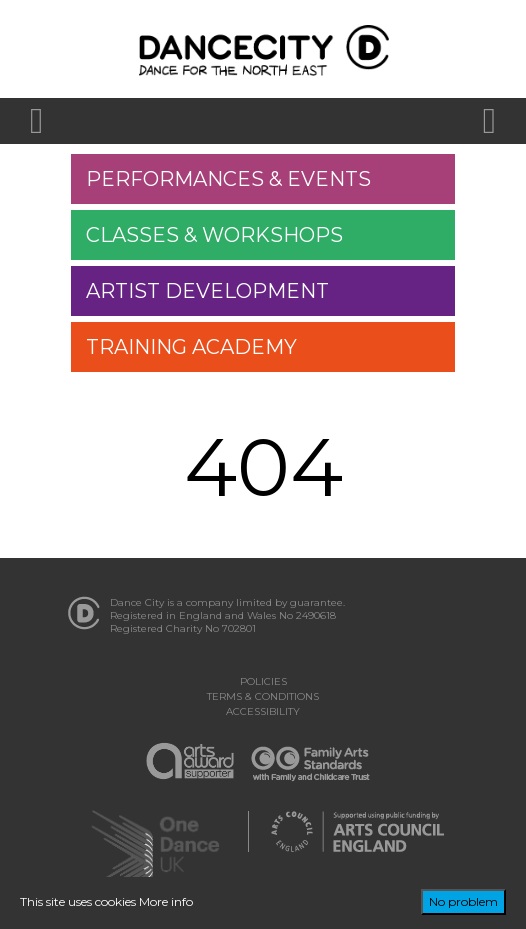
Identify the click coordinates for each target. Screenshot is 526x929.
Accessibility (263, 711)
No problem (463, 901)
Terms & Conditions (263, 696)
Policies (263, 681)
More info (166, 901)
